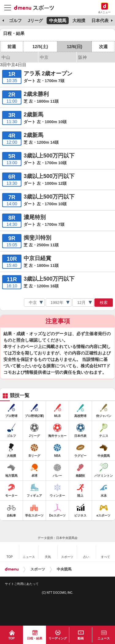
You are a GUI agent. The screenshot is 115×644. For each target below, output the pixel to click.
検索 (104, 303)
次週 (103, 47)
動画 (81, 638)
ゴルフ (15, 21)
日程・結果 (35, 638)
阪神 (82, 57)
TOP (11, 638)
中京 (44, 57)
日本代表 (100, 21)
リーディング (58, 638)
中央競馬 (58, 21)
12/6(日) (75, 47)
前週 (12, 47)
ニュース (104, 638)
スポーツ (38, 569)
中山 (6, 57)
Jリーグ (35, 21)
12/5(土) (40, 47)
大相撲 (79, 21)
